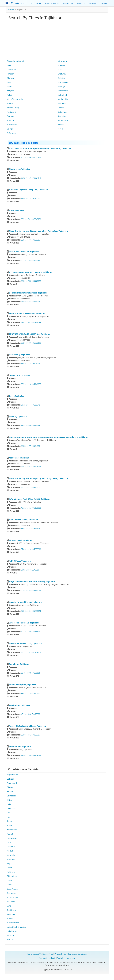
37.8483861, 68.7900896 (31, 611)
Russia (10, 885)
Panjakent (11, 112)
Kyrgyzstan (12, 838)
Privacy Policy (60, 954)
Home (39, 3)
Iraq (9, 817)
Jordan (10, 825)
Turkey (10, 919)
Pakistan (11, 872)
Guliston (61, 78)
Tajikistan (11, 910)
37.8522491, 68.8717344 (31, 322)
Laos (9, 842)
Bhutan (10, 787)
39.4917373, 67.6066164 (31, 673)
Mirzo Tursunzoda (15, 99)
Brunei (10, 791)
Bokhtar (61, 65)
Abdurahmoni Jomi (15, 61)
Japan (10, 821)
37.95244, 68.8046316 (30, 570)
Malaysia (11, 851)
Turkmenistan (13, 923)
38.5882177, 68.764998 (31, 446)
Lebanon (11, 846)
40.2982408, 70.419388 (31, 714)
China (9, 800)
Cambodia (11, 796)
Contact (104, 3)
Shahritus (62, 116)
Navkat (10, 103)
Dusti (60, 69)
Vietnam (11, 935)
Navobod (62, 103)
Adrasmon (62, 61)
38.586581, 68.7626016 (31, 363)
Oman (10, 868)
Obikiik (61, 108)
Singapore (11, 893)
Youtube (61, 958)
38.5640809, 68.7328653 (31, 343)
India (9, 804)
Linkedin (52, 958)
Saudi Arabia (12, 889)
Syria (9, 906)
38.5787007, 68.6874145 (31, 467)
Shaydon (11, 120)
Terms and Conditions (78, 954)
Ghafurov (62, 74)
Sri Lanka (11, 902)
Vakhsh (10, 129)
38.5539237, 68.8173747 (31, 528)
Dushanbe (11, 69)
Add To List (68, 3)
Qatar (9, 880)
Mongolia (11, 855)
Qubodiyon (62, 112)
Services (92, 3)
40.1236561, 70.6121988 (31, 508)
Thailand (11, 914)
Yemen (10, 940)
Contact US (48, 954)
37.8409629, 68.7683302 (31, 549)
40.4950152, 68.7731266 (31, 590)
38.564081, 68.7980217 (31, 199)
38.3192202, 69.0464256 (31, 652)
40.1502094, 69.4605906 (31, 157)
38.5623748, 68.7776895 (31, 281)
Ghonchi (11, 78)
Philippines (12, 876)
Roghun (10, 116)
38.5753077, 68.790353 (31, 240)
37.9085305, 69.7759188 (31, 755)
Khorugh (62, 86)
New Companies (52, 3)
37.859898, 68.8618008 (31, 302)
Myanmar (11, 859)
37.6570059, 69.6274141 (31, 178)
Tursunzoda (12, 125)
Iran (9, 813)
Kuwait (10, 834)
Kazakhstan (12, 830)
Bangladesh (12, 783)
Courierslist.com (22, 3)
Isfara (9, 86)
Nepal (9, 863)
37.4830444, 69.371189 (31, 425)
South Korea (12, 897)
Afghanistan (12, 775)
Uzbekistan (12, 931)
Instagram (71, 958)
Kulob (9, 95)
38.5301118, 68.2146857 (31, 384)
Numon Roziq (13, 108)
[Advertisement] (57, 40)
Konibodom (63, 91)
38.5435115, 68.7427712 (31, 693)
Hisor (9, 82)
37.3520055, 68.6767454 (31, 405)
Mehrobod (62, 95)
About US (81, 3)
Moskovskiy (63, 99)
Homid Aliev (63, 82)
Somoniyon (63, 120)
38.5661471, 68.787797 (31, 735)
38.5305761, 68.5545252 (31, 219)
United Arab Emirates (16, 927)
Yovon (60, 129)
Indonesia (11, 808)
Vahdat (61, 125)
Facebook (43, 958)
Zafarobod (12, 133)
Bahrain (10, 779)
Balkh (9, 65)
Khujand (10, 91)
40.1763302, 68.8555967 (31, 260)
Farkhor (10, 74)
